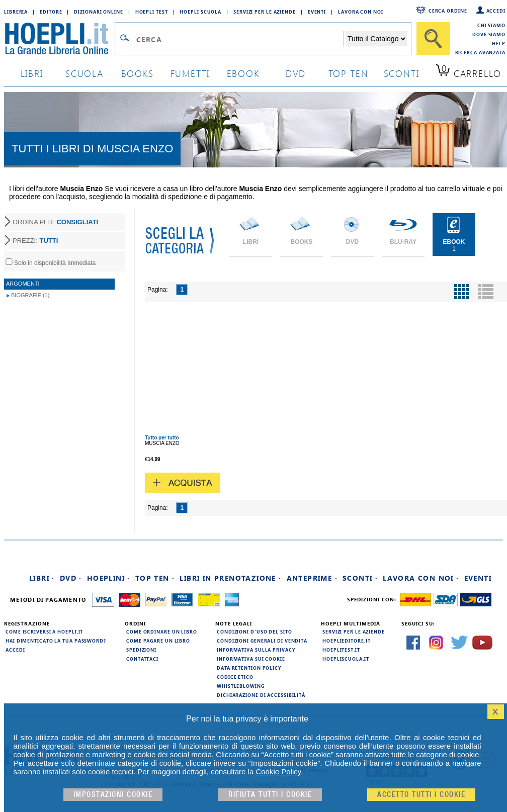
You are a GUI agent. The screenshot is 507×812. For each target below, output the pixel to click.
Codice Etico (235, 677)
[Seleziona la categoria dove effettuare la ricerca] (376, 39)
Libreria (16, 12)
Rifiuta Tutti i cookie (270, 795)
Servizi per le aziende (265, 12)
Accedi (496, 11)
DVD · (71, 578)
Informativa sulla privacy (256, 650)
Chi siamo (491, 25)
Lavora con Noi (361, 12)
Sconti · (360, 578)
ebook (243, 73)
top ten (349, 73)
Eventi (317, 12)
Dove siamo (489, 34)
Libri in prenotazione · (230, 578)
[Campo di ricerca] (240, 39)
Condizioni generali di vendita (262, 641)
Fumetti (190, 73)
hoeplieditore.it (346, 641)
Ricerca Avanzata (480, 52)
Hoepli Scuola (200, 12)
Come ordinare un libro (162, 631)
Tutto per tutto (162, 438)
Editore (51, 12)
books (138, 73)
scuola (84, 73)
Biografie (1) (30, 295)
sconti (402, 73)
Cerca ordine (448, 11)
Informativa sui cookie (251, 659)
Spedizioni (141, 650)
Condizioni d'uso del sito (255, 631)
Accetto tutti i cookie (421, 795)
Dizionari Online (98, 12)
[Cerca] (433, 39)
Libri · (42, 578)
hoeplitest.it (341, 650)
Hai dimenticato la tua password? (56, 641)
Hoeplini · (109, 578)
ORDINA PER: (55, 222)
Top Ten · (155, 578)
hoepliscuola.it (346, 659)
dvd (296, 73)
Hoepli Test (152, 12)
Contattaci (142, 659)
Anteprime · (312, 578)
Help (499, 43)
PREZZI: (35, 241)
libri (32, 73)
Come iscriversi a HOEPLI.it (44, 631)
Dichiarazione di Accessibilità (261, 695)
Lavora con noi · (421, 578)
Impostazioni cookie (113, 795)
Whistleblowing (241, 686)
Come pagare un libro (158, 641)
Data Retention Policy (249, 668)
